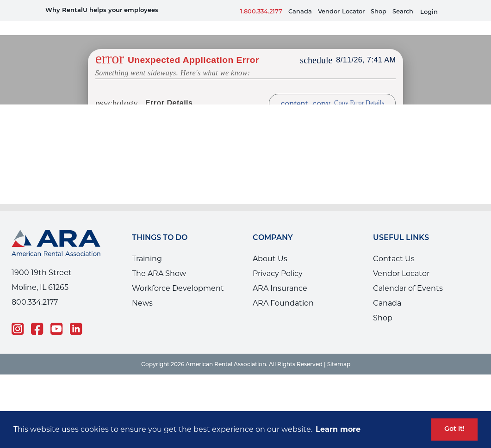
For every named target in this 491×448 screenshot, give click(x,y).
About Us (270, 245)
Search (403, 11)
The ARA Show (159, 260)
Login (429, 12)
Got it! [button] (454, 429)
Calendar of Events (408, 274)
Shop (379, 11)
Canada (300, 11)
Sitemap (339, 350)
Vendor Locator (401, 260)
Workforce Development (178, 274)
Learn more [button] (338, 429)
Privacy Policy (278, 260)
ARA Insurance (280, 274)
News (142, 289)
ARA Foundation (283, 289)
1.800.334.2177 (261, 11)
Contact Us (394, 245)
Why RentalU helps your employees (102, 10)
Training (147, 245)
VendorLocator (341, 11)
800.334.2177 (35, 288)
